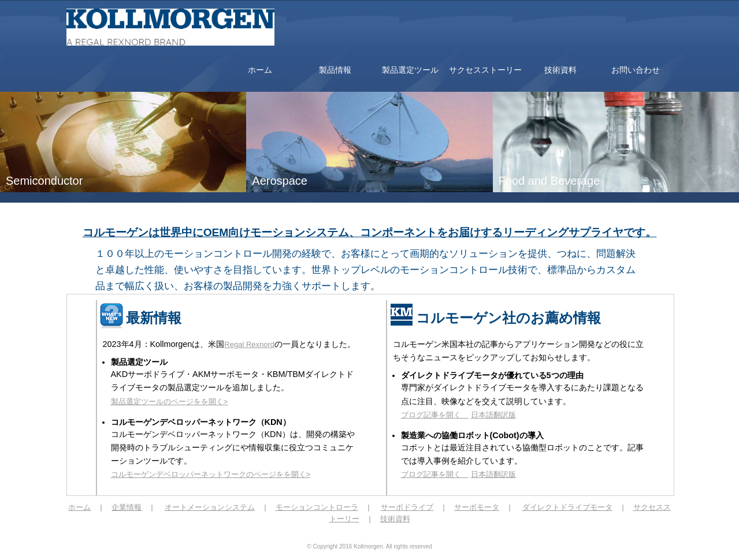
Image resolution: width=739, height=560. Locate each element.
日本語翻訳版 (493, 415)
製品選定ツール (410, 70)
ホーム (260, 70)
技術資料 (560, 70)
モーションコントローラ (317, 507)
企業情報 (127, 507)
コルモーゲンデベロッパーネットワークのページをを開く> (211, 474)
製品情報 (335, 70)
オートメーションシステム (210, 507)
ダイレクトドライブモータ (567, 507)
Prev (15, 280)
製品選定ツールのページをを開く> (170, 402)
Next (724, 280)
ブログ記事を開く (435, 415)
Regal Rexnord (249, 344)
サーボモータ (477, 507)
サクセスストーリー (485, 70)
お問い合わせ (636, 70)
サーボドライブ (407, 507)
